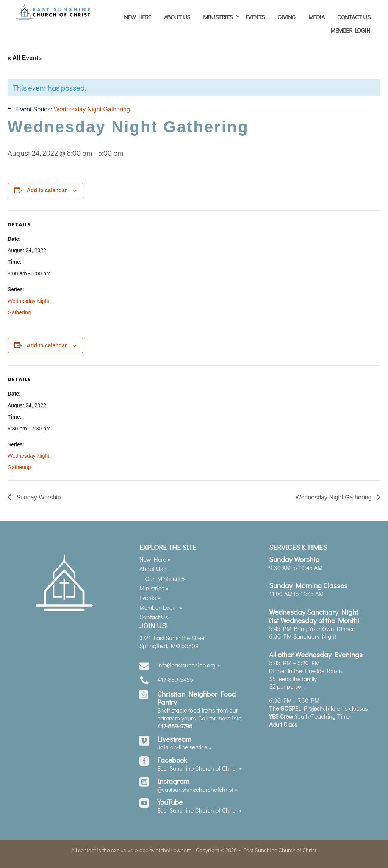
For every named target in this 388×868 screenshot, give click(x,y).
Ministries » (154, 587)
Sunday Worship (38, 497)
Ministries (218, 17)
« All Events (25, 57)
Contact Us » (156, 616)
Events (255, 17)
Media (317, 17)
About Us (177, 17)
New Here (138, 17)
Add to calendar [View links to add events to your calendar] (47, 190)
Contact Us (354, 17)
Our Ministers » (165, 578)
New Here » (155, 558)
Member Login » (161, 607)
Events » (150, 597)
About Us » (153, 568)
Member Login (350, 30)
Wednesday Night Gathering (334, 497)
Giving (287, 17)
